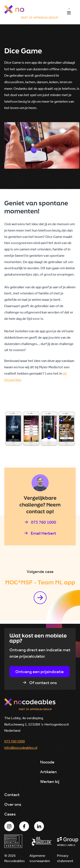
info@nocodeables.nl (21, 748)
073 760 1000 (15, 741)
